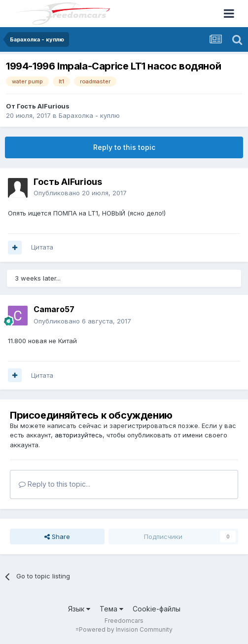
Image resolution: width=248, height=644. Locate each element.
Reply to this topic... (54, 484)
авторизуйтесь (79, 435)
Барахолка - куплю (89, 115)
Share (57, 537)
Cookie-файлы (157, 609)
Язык (79, 609)
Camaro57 (54, 309)
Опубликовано (80, 193)
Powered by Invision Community (126, 629)
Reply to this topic (124, 147)
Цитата (42, 247)
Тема (111, 609)
